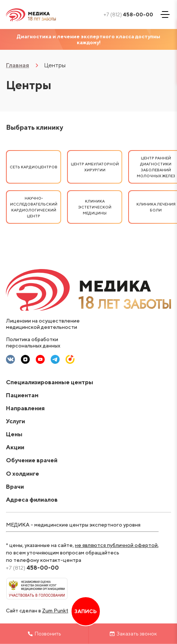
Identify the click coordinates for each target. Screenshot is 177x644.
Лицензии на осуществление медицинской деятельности (43, 324)
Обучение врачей (32, 460)
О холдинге (23, 474)
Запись (86, 611)
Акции (15, 447)
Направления (25, 408)
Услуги (15, 421)
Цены (14, 434)
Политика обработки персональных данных (33, 342)
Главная (18, 65)
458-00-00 (128, 14)
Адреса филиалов (32, 500)
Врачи (15, 487)
